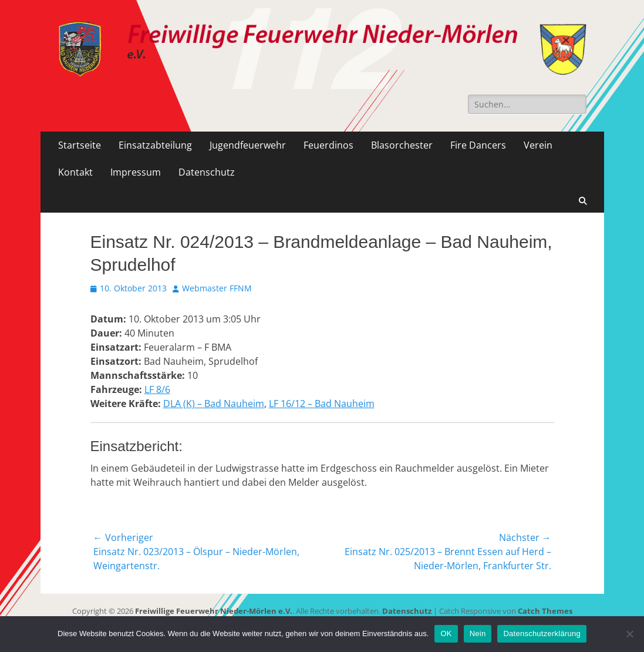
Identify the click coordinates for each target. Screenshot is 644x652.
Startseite (80, 145)
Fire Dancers (478, 145)
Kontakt (75, 172)
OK (446, 633)
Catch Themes (545, 611)
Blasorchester (402, 145)
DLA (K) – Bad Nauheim (214, 404)
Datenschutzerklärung (542, 633)
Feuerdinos (328, 145)
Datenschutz (207, 172)
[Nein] (629, 634)
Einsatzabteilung (155, 145)
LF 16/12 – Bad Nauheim (322, 404)
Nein (478, 633)
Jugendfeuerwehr (248, 145)
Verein (538, 145)
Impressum (136, 172)
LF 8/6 (157, 389)
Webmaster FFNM (217, 288)
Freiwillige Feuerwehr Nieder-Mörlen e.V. (214, 611)
